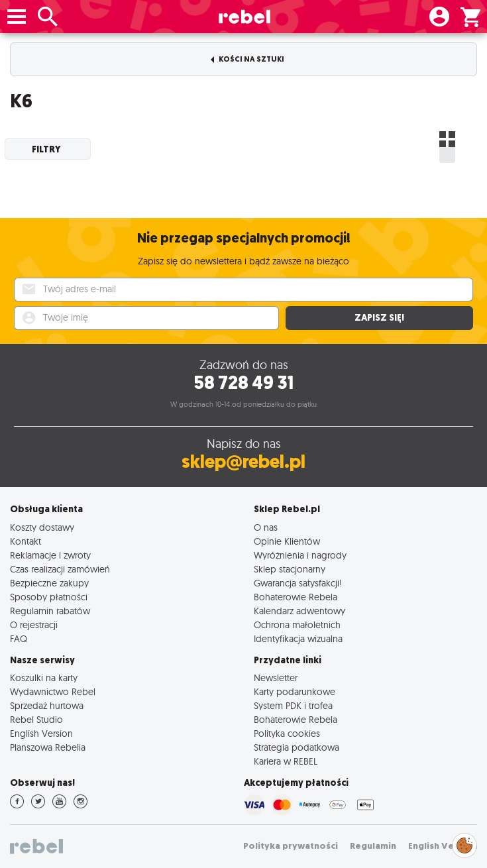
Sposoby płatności (49, 597)
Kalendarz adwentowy (299, 611)
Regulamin (373, 846)
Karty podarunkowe (295, 691)
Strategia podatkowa (297, 747)
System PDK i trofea (293, 705)
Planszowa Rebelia (48, 747)
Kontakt (26, 541)
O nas (266, 527)
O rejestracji (34, 624)
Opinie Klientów (287, 541)
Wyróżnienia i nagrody (300, 555)
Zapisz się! (379, 318)
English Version (41, 733)
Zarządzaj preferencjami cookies (464, 843)
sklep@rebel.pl (243, 461)
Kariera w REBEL (286, 761)
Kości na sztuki (247, 59)
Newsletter (276, 678)
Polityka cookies (287, 733)
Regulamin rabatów (50, 611)
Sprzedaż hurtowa (47, 705)
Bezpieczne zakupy (49, 583)
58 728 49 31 (243, 383)
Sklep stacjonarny (290, 569)
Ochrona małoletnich (297, 624)
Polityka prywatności (291, 846)
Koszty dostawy (42, 527)
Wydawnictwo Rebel (53, 691)
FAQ (19, 638)
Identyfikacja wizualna (298, 638)
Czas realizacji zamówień (60, 569)
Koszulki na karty (44, 678)
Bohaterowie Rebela (296, 597)
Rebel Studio (36, 719)
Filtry (46, 149)
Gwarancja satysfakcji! (298, 583)
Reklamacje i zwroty (50, 555)
